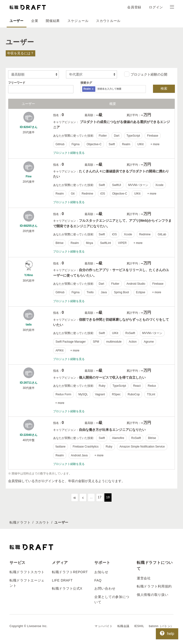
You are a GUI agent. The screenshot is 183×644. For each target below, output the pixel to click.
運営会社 (144, 578)
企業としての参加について (112, 599)
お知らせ (101, 572)
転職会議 (123, 626)
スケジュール (78, 21)
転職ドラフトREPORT (70, 572)
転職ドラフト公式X (67, 588)
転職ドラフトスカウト (27, 572)
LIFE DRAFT (62, 580)
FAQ (98, 580)
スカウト (43, 522)
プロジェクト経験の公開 (146, 74)
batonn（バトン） (161, 626)
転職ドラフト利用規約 (154, 586)
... (91, 497)
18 (108, 497)
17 (100, 497)
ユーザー (17, 21)
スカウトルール (108, 21)
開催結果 (53, 21)
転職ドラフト (20, 522)
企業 (35, 21)
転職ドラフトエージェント (27, 583)
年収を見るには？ (20, 53)
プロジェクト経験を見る (69, 153)
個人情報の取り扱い (152, 595)
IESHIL (139, 626)
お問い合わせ (105, 588)
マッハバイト (104, 626)
